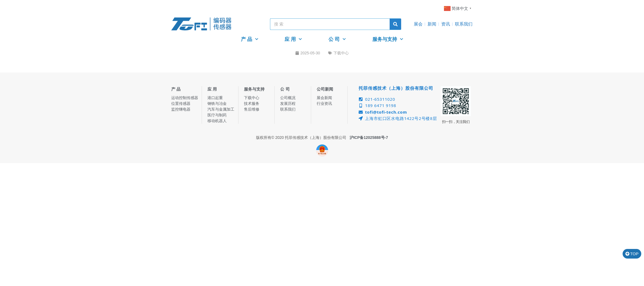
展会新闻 (324, 98)
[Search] (395, 24)
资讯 (446, 24)
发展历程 (288, 103)
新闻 (432, 24)
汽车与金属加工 (221, 109)
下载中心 (341, 53)
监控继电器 (181, 109)
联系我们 (464, 24)
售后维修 (252, 109)
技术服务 (252, 103)
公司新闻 (325, 89)
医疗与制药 (217, 115)
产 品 (250, 39)
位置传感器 (181, 103)
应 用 (293, 39)
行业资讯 (324, 103)
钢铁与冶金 (217, 103)
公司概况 (288, 98)
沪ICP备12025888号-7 (369, 138)
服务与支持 (388, 39)
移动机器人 (217, 121)
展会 (418, 24)
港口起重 (215, 98)
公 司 (337, 39)
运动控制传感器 (185, 98)
